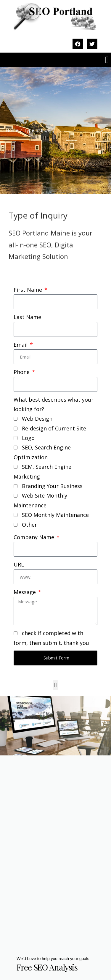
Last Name (27, 317)
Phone (22, 372)
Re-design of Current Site (54, 428)
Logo (28, 438)
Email (21, 345)
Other (29, 525)
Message (25, 592)
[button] (107, 60)
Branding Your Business (52, 486)
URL (19, 564)
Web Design (37, 419)
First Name (29, 290)
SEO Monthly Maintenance (55, 515)
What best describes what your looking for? (54, 404)
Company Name (35, 537)
